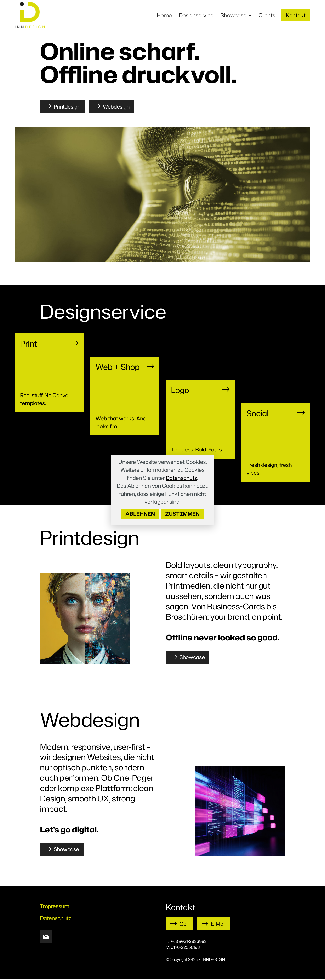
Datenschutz (181, 478)
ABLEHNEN (140, 514)
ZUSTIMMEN (183, 514)
